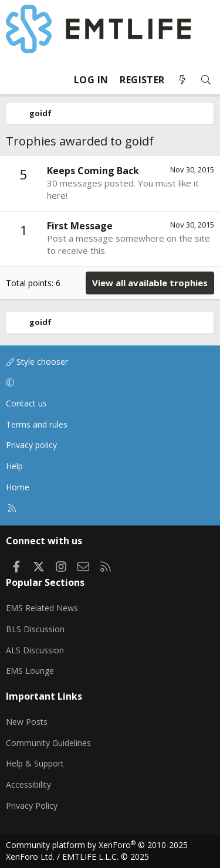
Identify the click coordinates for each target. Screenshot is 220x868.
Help (14, 466)
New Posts (27, 722)
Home (18, 487)
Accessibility (28, 784)
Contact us (26, 403)
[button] (108, 383)
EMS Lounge (30, 671)
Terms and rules (37, 424)
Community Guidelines (48, 743)
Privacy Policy (32, 806)
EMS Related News (42, 608)
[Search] (206, 80)
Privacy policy (31, 445)
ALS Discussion (35, 650)
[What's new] (182, 80)
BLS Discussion (35, 629)
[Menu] (15, 80)
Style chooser (37, 362)
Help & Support (35, 763)
